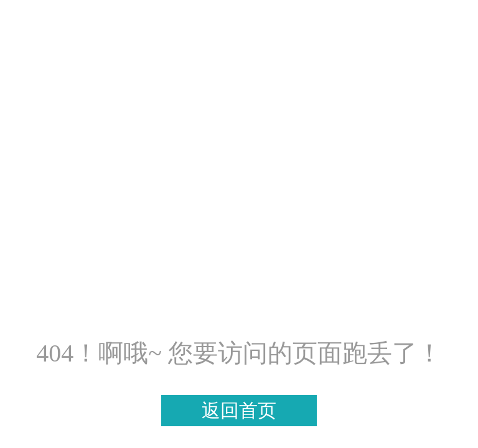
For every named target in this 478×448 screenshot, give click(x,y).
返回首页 (239, 410)
